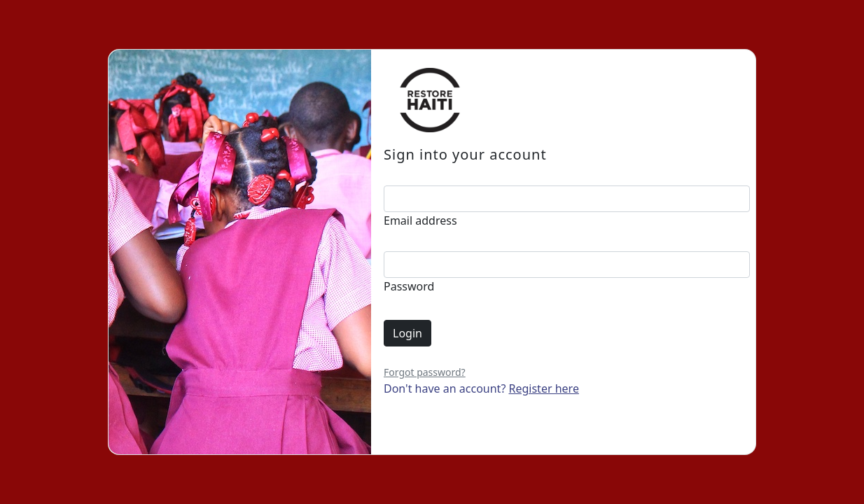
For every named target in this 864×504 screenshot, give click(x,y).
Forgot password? (425, 372)
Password (409, 286)
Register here (544, 388)
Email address (420, 220)
